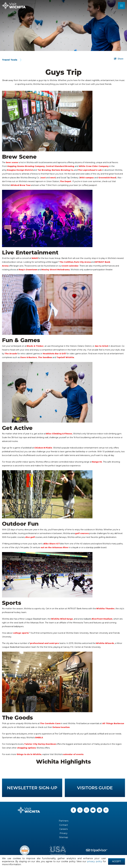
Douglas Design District (20, 170)
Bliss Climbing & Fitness (59, 434)
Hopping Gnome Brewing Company (26, 166)
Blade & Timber (35, 346)
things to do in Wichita (29, 754)
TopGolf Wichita (65, 357)
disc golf (30, 537)
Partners (64, 821)
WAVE (35, 258)
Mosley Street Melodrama (56, 270)
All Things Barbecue (113, 723)
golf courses (82, 533)
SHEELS (39, 738)
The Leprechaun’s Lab (90, 170)
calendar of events (73, 754)
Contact (64, 825)
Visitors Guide (95, 788)
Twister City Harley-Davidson (40, 744)
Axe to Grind (101, 346)
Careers (63, 829)
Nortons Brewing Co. (63, 170)
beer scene (12, 162)
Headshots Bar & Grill (54, 354)
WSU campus (87, 178)
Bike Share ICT (52, 544)
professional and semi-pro (44, 643)
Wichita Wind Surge (62, 619)
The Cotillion (66, 262)
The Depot (65, 181)
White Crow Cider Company (94, 166)
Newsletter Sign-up (32, 788)
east (43, 178)
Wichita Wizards (105, 643)
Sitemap (64, 837)
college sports (21, 633)
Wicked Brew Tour (21, 185)
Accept (117, 861)
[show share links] (119, 59)
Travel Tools (10, 60)
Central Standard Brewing (60, 166)
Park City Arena (83, 262)
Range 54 (97, 462)
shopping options (27, 748)
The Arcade (11, 354)
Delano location (61, 727)
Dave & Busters (29, 357)
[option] (63, 25)
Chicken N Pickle (43, 448)
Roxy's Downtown (28, 270)
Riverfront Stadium (102, 619)
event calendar (70, 266)
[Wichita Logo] (14, 6)
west (53, 178)
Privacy (64, 833)
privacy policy (95, 861)
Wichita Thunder (105, 609)
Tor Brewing (44, 170)
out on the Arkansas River (55, 547)
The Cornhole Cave (50, 723)
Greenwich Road (107, 178)
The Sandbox (45, 357)
